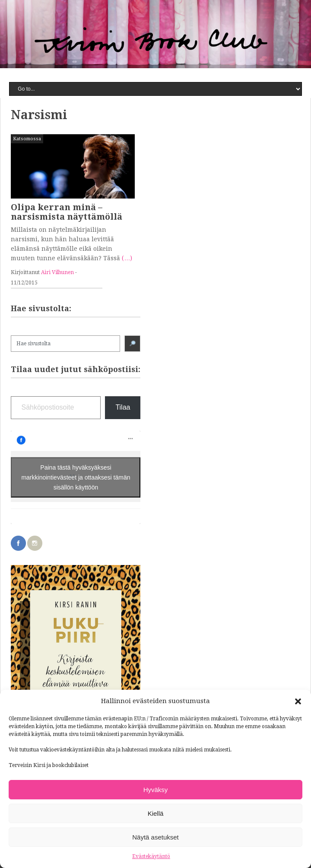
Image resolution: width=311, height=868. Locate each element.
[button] (298, 701)
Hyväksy (156, 790)
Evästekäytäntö (151, 856)
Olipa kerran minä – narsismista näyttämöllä (67, 212)
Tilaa (123, 407)
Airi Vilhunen (57, 272)
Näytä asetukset (155, 837)
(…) (127, 258)
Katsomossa (27, 139)
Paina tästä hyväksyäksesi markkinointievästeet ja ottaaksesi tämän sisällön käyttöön (76, 477)
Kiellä (156, 813)
